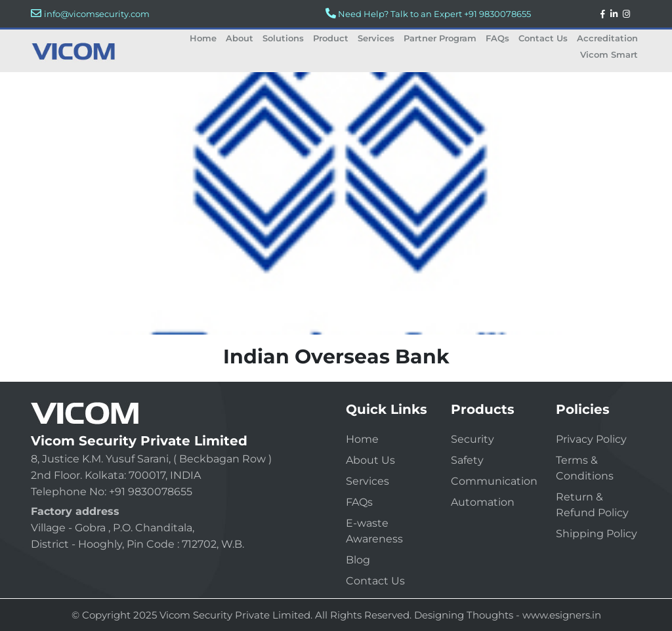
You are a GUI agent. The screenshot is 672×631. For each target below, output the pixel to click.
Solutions (283, 38)
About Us (370, 460)
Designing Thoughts (464, 615)
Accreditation (607, 38)
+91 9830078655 (497, 14)
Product (331, 38)
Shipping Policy (597, 534)
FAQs (497, 38)
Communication (494, 481)
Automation (483, 502)
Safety (467, 460)
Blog (358, 560)
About (240, 38)
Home (203, 38)
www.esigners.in (562, 615)
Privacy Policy (591, 439)
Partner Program (440, 38)
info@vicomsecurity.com (97, 14)
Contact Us (543, 38)
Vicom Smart (609, 54)
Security (472, 439)
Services (376, 38)
